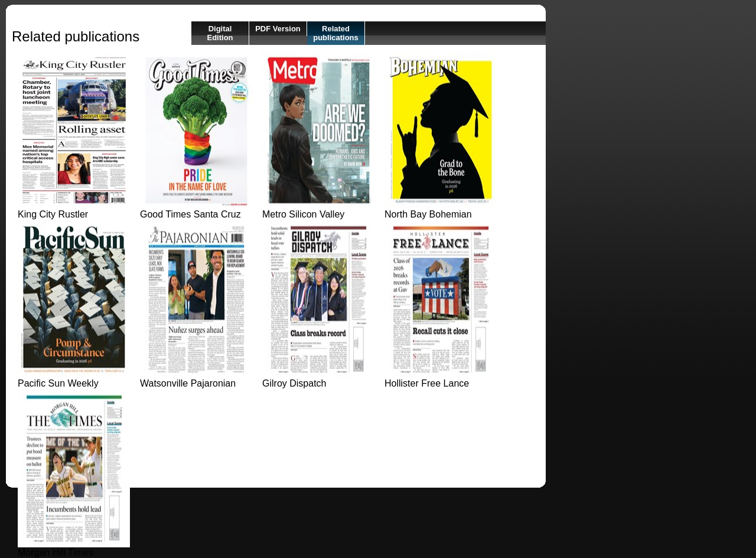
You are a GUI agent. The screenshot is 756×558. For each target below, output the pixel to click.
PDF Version (278, 29)
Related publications (336, 33)
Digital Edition (220, 33)
